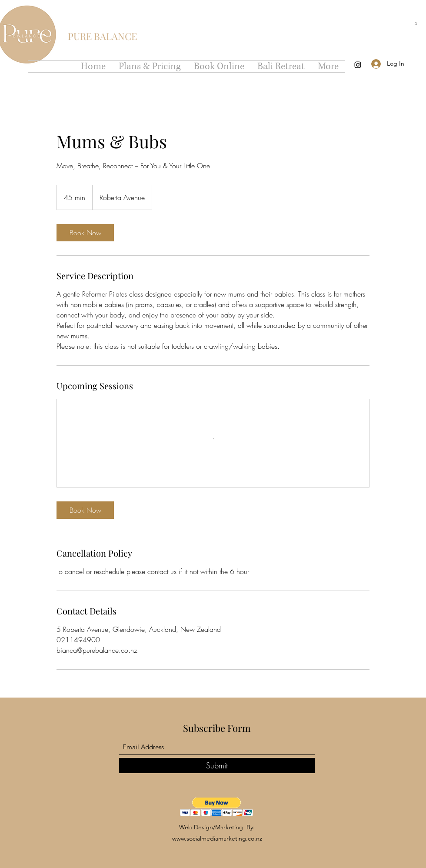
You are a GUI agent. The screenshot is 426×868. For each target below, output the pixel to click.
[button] (416, 23)
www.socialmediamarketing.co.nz (217, 838)
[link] (85, 233)
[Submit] (217, 766)
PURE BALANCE (102, 36)
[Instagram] (358, 65)
